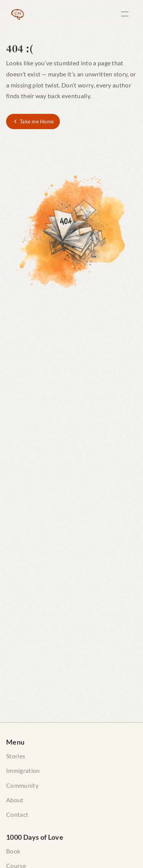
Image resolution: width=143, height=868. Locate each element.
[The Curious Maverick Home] (18, 14)
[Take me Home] (33, 121)
